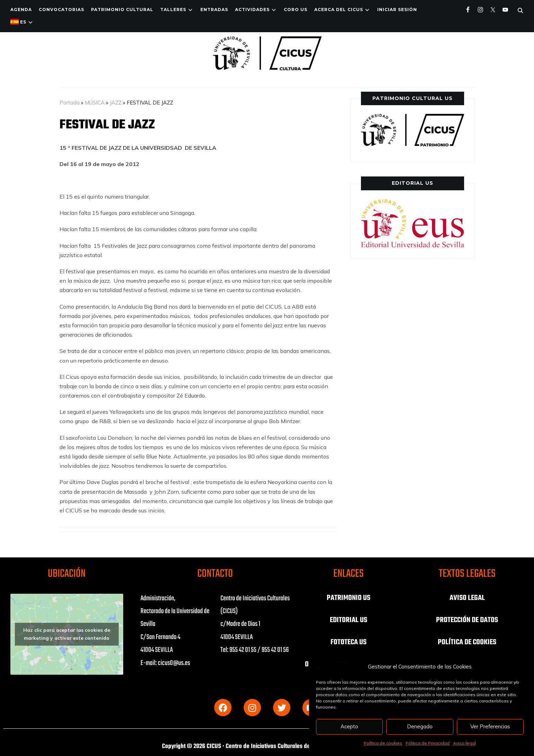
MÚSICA (95, 103)
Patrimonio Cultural (122, 10)
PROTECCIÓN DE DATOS (467, 620)
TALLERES (173, 10)
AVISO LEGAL (467, 598)
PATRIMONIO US (349, 598)
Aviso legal (464, 743)
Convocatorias (61, 10)
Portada (70, 103)
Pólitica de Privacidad (428, 743)
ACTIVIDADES (252, 10)
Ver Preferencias (490, 726)
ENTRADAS (214, 10)
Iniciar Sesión (397, 10)
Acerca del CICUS (339, 10)
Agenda (21, 10)
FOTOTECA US (349, 642)
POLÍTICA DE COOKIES (467, 642)
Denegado (420, 726)
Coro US (296, 10)
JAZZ (116, 103)
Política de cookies (383, 743)
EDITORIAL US (349, 620)
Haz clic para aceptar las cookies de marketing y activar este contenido (67, 634)
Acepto (349, 726)
